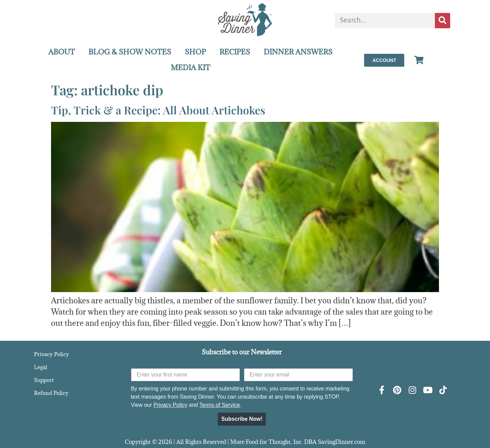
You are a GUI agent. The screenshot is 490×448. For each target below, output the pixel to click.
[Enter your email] (298, 375)
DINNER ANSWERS (298, 52)
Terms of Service (220, 405)
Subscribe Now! (242, 419)
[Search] (443, 21)
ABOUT (62, 52)
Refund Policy (51, 393)
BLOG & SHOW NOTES (130, 52)
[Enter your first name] (185, 375)
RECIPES (235, 52)
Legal (40, 367)
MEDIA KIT (191, 68)
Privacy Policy (52, 354)
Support (44, 380)
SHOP (195, 52)
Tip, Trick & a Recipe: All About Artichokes (158, 110)
